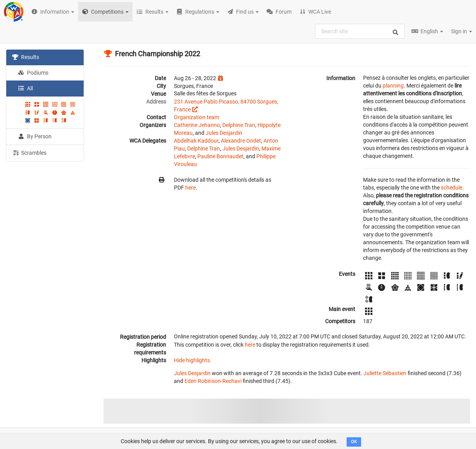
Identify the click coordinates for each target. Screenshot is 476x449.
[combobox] (360, 31)
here (191, 188)
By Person (35, 136)
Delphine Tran (239, 125)
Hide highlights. (193, 360)
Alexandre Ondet (241, 141)
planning (393, 86)
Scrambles (29, 152)
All (25, 88)
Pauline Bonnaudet (220, 156)
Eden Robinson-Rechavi (213, 381)
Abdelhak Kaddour (196, 141)
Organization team (197, 117)
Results (26, 57)
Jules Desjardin (224, 133)
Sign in (462, 31)
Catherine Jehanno (197, 125)
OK (354, 442)
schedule (452, 188)
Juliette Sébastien (385, 373)
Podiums (33, 73)
